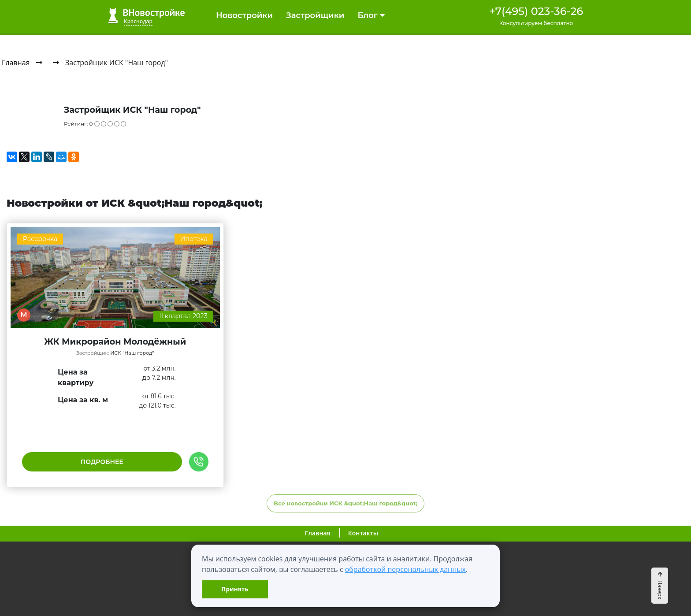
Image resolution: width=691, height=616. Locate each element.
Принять (235, 589)
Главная (318, 533)
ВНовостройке (147, 16)
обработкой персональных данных (405, 569)
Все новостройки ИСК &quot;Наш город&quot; (345, 503)
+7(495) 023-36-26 (536, 11)
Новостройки (244, 15)
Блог (371, 15)
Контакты (363, 533)
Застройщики (315, 15)
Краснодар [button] (138, 21)
